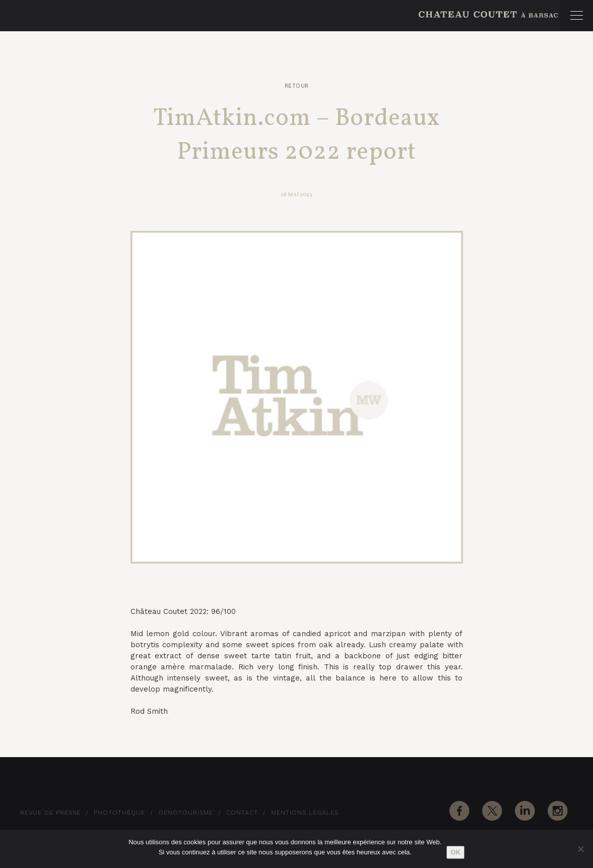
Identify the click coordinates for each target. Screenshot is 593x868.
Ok (455, 852)
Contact (242, 813)
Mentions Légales (305, 813)
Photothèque (119, 813)
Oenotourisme (186, 813)
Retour (297, 86)
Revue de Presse (50, 813)
